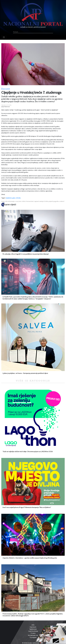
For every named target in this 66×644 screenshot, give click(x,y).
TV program (33, 637)
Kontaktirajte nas (33, 635)
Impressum (33, 627)
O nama (33, 633)
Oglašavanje (33, 629)
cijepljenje (9, 198)
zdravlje (18, 198)
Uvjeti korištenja (33, 631)
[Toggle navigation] (4, 37)
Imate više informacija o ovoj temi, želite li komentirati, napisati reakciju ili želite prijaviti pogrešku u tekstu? (33, 201)
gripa (14, 198)
